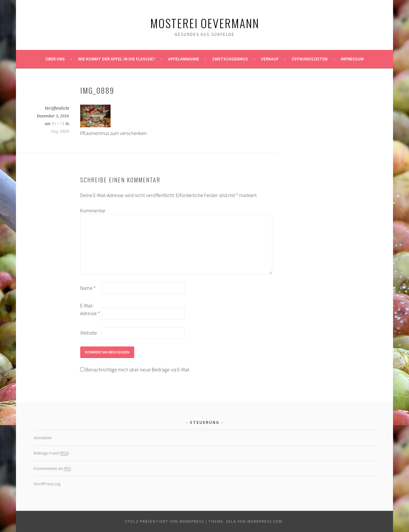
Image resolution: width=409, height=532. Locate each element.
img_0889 (60, 131)
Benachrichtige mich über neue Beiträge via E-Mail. (138, 369)
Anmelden (43, 438)
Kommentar (90, 210)
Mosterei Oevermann (205, 23)
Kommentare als (52, 468)
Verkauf (270, 59)
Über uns (55, 59)
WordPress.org (47, 484)
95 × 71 (58, 124)
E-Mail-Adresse (90, 309)
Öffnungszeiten (310, 59)
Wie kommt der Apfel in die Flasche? (116, 59)
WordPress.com (265, 521)
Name (88, 288)
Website (89, 333)
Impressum (352, 59)
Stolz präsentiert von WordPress (165, 521)
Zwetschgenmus (230, 59)
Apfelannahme (184, 59)
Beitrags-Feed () (51, 453)
